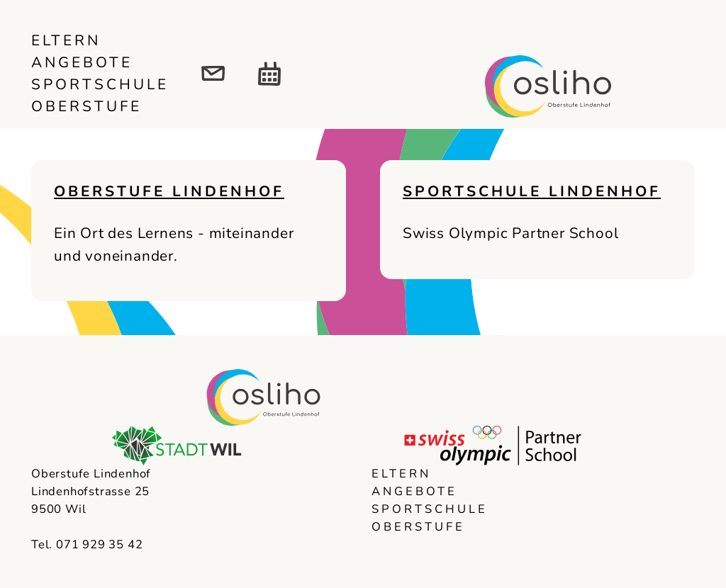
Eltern (66, 40)
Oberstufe (86, 106)
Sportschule (100, 84)
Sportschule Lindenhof (532, 191)
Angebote (82, 62)
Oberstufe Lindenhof (169, 191)
